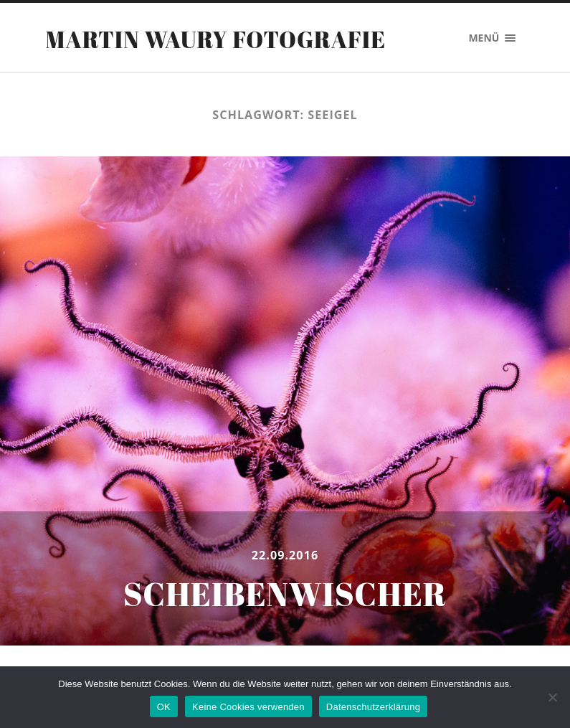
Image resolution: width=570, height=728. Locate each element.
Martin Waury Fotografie (216, 39)
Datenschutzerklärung (373, 707)
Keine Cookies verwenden (248, 707)
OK (164, 707)
